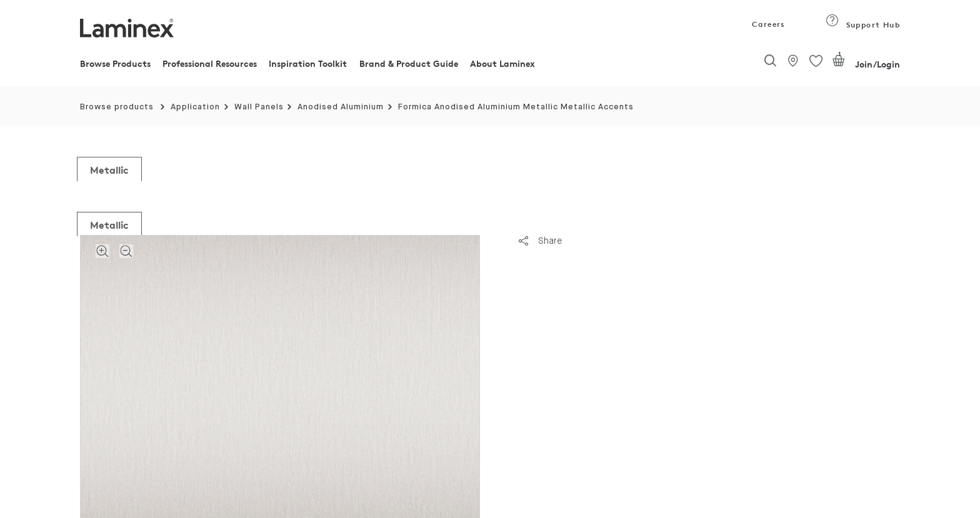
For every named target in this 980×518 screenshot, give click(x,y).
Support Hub (863, 25)
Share (540, 241)
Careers (767, 24)
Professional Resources (210, 63)
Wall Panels (259, 107)
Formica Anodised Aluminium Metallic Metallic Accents (516, 107)
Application (195, 107)
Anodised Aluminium (341, 107)
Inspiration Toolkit (308, 63)
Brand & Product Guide (409, 63)
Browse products (117, 107)
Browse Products (115, 63)
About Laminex (502, 63)
